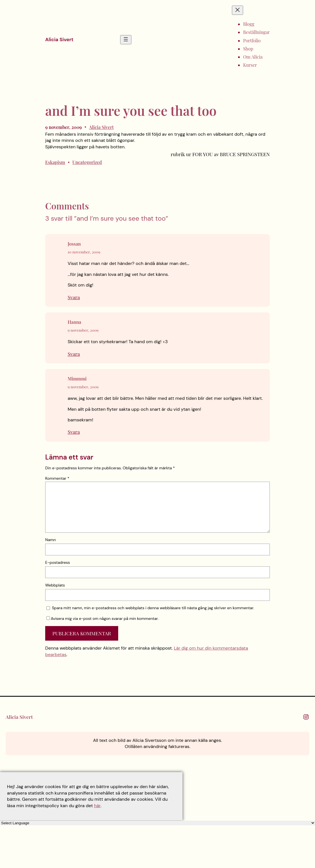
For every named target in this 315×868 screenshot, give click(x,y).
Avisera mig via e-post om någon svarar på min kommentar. (102, 618)
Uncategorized (87, 162)
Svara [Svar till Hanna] (74, 354)
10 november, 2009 (84, 252)
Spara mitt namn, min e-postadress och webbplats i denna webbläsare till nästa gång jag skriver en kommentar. (153, 608)
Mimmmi (77, 379)
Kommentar (57, 478)
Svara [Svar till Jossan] (74, 297)
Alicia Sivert (59, 40)
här (97, 806)
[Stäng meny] (238, 10)
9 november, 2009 (83, 330)
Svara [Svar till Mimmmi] (74, 432)
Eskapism (55, 162)
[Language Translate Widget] (157, 823)
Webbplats (55, 585)
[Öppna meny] (126, 40)
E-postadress (58, 562)
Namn (51, 540)
